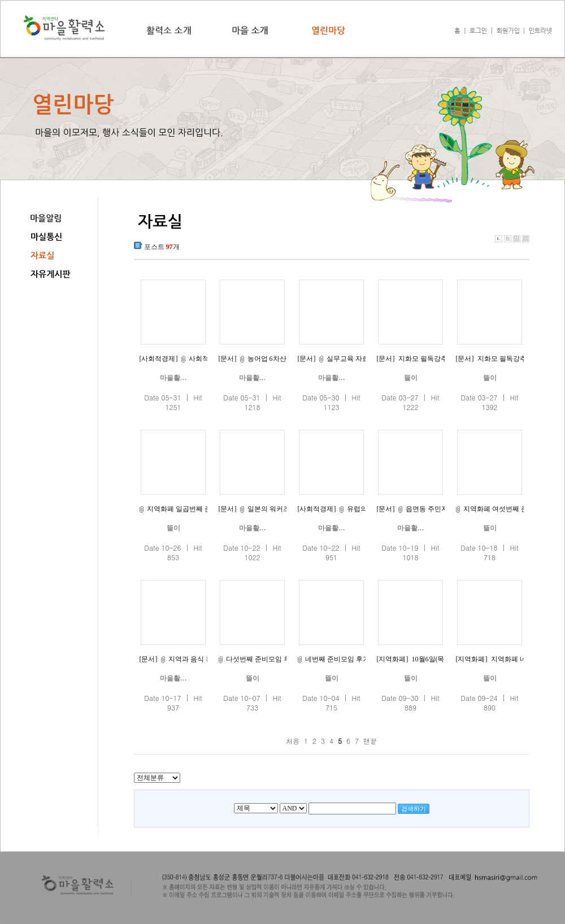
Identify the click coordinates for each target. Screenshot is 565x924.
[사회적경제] (159, 359)
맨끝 (370, 741)
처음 (293, 741)
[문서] (228, 359)
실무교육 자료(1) (352, 359)
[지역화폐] (393, 659)
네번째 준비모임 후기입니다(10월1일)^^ (365, 659)
